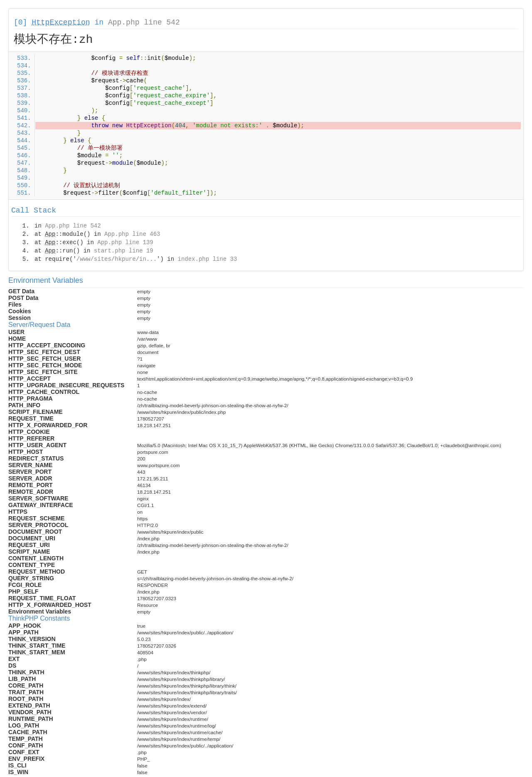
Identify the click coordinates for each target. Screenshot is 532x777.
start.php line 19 (124, 251)
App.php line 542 (144, 22)
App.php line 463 (132, 234)
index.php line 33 (207, 259)
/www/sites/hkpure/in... (117, 259)
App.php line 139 (125, 243)
